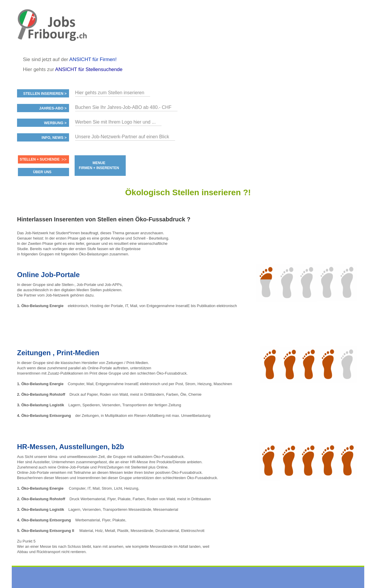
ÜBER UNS (42, 172)
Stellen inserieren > (45, 94)
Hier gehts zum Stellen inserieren (110, 93)
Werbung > (55, 123)
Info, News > (54, 138)
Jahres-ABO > (53, 108)
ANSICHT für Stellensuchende (89, 69)
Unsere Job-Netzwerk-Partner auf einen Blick (122, 137)
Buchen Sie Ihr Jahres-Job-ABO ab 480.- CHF (123, 107)
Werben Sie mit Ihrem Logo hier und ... (116, 122)
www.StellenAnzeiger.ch (52, 31)
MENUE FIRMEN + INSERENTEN (99, 165)
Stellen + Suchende (40, 159)
